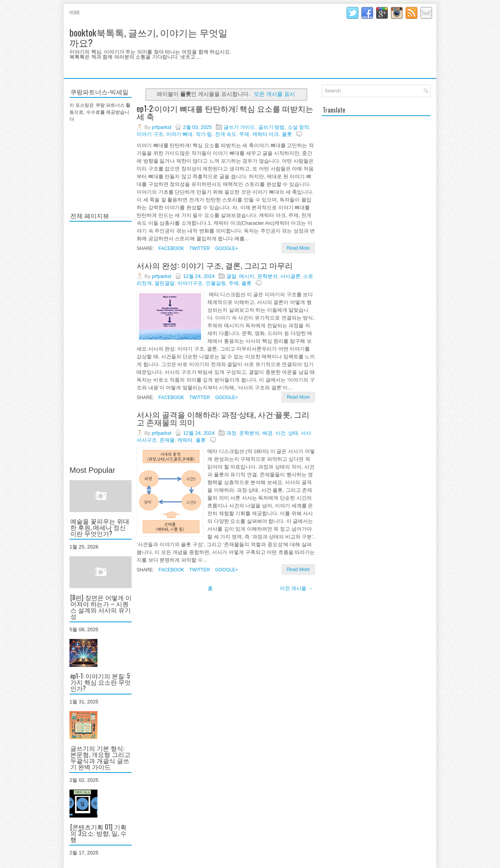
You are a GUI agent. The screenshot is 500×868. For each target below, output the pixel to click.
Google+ (226, 248)
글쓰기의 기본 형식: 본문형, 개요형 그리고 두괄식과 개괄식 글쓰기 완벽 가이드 (100, 757)
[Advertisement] (101, 344)
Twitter (199, 248)
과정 (231, 433)
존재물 (167, 440)
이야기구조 (190, 283)
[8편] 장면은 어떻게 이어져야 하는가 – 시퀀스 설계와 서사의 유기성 (101, 607)
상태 (293, 433)
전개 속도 (226, 134)
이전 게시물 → (296, 588)
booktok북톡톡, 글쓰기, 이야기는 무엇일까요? (148, 37)
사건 (280, 433)
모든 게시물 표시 (274, 94)
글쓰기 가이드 (240, 127)
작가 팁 (204, 134)
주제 (244, 134)
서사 (306, 433)
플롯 (287, 134)
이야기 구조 (150, 134)
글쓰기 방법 (272, 127)
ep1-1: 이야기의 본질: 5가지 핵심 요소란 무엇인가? (101, 682)
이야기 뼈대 (180, 134)
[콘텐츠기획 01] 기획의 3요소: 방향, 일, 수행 (98, 833)
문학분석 (267, 276)
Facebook (171, 248)
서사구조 (147, 440)
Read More (298, 248)
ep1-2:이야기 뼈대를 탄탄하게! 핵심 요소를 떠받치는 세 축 (225, 112)
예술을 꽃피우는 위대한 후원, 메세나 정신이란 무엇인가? (100, 527)
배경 (267, 433)
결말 (231, 276)
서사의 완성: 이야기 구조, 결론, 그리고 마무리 (215, 265)
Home (75, 12)
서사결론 (290, 276)
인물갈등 (216, 283)
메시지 (247, 276)
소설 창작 (299, 127)
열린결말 (165, 283)
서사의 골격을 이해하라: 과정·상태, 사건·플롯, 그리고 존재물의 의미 (223, 418)
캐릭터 (185, 440)
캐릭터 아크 (266, 134)
